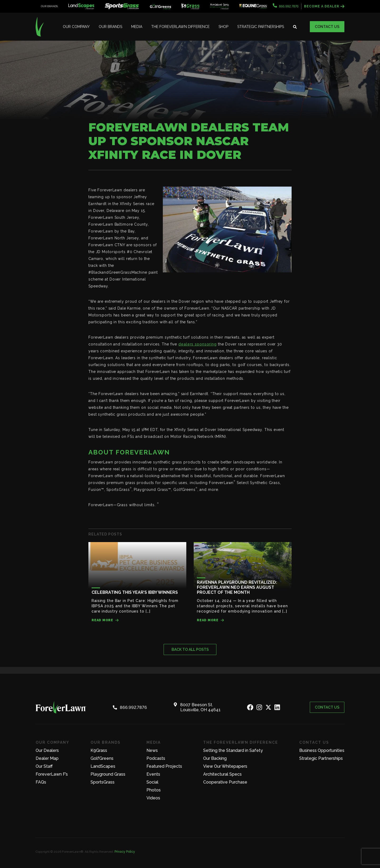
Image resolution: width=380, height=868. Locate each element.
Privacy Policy (125, 852)
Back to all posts (190, 649)
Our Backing (215, 758)
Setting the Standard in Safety (233, 750)
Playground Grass (108, 774)
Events (153, 774)
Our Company (76, 27)
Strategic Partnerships (261, 27)
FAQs (41, 782)
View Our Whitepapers (225, 766)
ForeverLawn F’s (52, 774)
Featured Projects (164, 766)
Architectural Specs (222, 774)
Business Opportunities (322, 750)
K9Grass (99, 750)
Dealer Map (47, 758)
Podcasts (156, 758)
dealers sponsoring (198, 344)
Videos (153, 798)
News (152, 750)
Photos (154, 790)
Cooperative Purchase (225, 782)
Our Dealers (47, 750)
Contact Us (327, 27)
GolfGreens (102, 758)
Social (152, 782)
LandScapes (103, 766)
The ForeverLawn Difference (180, 27)
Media (137, 27)
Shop (223, 27)
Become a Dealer (324, 6)
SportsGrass (103, 782)
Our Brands (110, 27)
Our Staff (44, 766)
